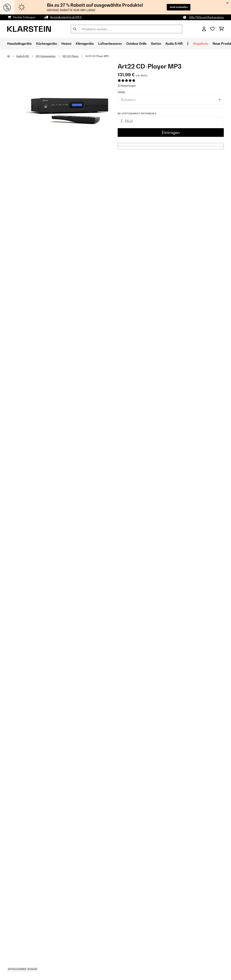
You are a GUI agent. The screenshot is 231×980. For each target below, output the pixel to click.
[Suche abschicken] (75, 29)
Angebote (210, 44)
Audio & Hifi (23, 56)
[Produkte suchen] (127, 29)
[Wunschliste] (212, 29)
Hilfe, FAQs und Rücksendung (206, 17)
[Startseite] (12, 56)
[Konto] (204, 29)
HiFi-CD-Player (73, 56)
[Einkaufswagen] (221, 29)
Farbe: (122, 92)
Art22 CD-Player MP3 (99, 56)
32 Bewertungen (127, 86)
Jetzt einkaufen (178, 7)
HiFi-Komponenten (47, 56)
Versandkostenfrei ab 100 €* (67, 17)
